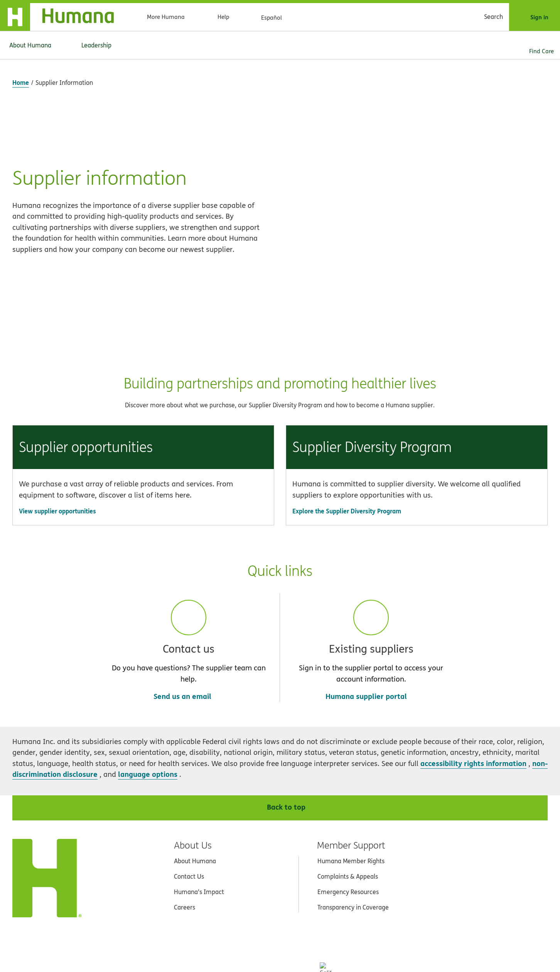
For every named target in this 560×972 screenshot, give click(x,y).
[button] (143, 355)
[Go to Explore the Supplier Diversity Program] (417, 391)
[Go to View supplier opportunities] (143, 391)
